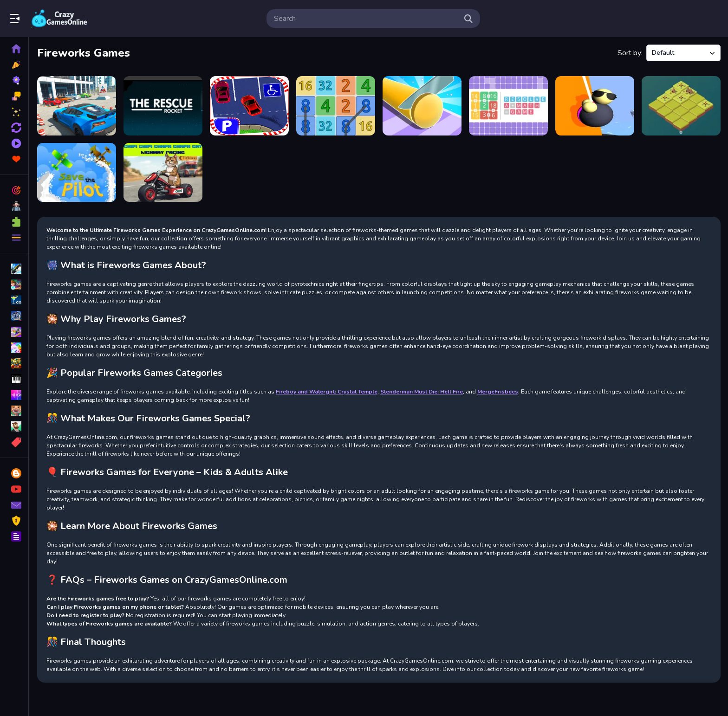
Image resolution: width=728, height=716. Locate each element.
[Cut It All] (422, 106)
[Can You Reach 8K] (336, 106)
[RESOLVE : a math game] (508, 106)
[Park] (249, 106)
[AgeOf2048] (681, 106)
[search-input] (366, 19)
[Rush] (163, 106)
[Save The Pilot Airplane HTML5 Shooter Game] (77, 173)
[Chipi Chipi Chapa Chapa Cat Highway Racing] (163, 173)
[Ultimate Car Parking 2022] (77, 106)
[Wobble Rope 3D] (595, 106)
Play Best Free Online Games (59, 19)
